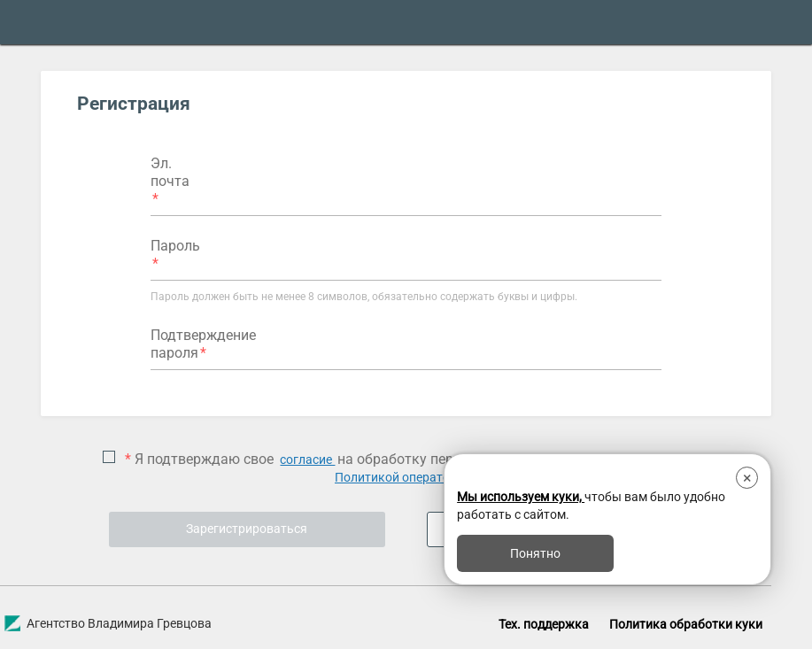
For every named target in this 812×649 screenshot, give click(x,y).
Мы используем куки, (521, 497)
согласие (307, 460)
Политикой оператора (399, 477)
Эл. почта (170, 172)
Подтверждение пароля (203, 344)
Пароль (175, 246)
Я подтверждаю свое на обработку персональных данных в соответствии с (408, 468)
